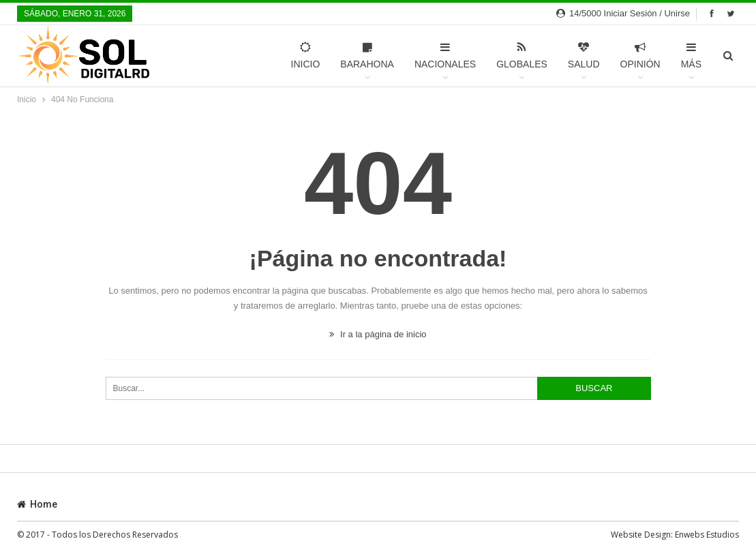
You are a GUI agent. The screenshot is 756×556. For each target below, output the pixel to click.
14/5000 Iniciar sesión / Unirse (623, 13)
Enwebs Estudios (707, 535)
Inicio (306, 56)
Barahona (367, 56)
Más (691, 56)
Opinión (640, 56)
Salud (584, 56)
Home (37, 504)
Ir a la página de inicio (378, 334)
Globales (522, 56)
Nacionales (445, 56)
